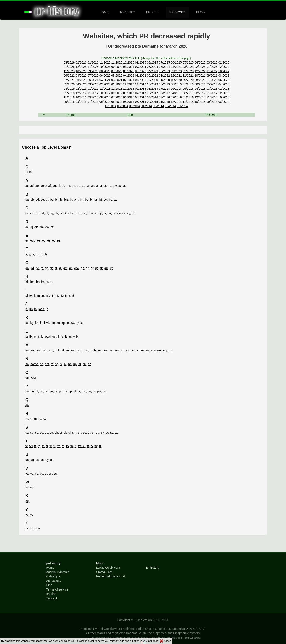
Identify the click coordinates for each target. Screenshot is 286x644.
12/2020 (152, 80)
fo (42, 254)
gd (32, 268)
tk (51, 446)
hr (43, 282)
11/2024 (93, 67)
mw (153, 350)
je (27, 309)
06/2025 (176, 62)
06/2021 (81, 80)
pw (99, 391)
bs (96, 199)
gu (106, 268)
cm (74, 213)
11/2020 (164, 80)
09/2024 (117, 67)
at (105, 186)
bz (115, 199)
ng (57, 364)
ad (32, 186)
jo (35, 309)
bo (87, 199)
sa (27, 433)
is (70, 295)
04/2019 (224, 84)
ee (39, 240)
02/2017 (200, 93)
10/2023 (81, 71)
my (165, 350)
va (27, 474)
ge (37, 268)
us (42, 460)
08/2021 (224, 76)
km (53, 323)
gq (88, 268)
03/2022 (140, 76)
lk (41, 337)
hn (38, 282)
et (53, 240)
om (27, 378)
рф (27, 501)
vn (50, 474)
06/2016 (129, 97)
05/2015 (117, 102)
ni (61, 364)
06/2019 (200, 84)
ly (77, 337)
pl (56, 391)
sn (80, 433)
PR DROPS (177, 12)
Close (165, 641)
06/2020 (224, 80)
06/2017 (152, 93)
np (75, 364)
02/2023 (176, 71)
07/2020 (212, 80)
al (63, 186)
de (27, 227)
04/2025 (200, 62)
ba (27, 199)
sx (107, 433)
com (91, 213)
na (27, 364)
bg (52, 199)
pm (61, 391)
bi (61, 199)
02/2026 (81, 62)
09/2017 (117, 93)
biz (66, 199)
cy (129, 213)
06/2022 (105, 76)
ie (31, 295)
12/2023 (224, 67)
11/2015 (212, 97)
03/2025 (212, 62)
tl (54, 446)
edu (33, 240)
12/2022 (200, 71)
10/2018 (129, 89)
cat (32, 213)
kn (58, 323)
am (68, 186)
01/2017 (212, 93)
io (58, 295)
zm (32, 528)
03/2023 (164, 71)
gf (42, 268)
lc (34, 337)
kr (68, 323)
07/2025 (164, 62)
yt (32, 515)
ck (65, 213)
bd (37, 199)
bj (71, 199)
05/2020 (69, 84)
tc (27, 446)
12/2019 (129, 84)
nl (65, 364)
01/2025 (69, 67)
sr (89, 433)
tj (47, 446)
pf (37, 391)
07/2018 (164, 89)
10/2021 (200, 76)
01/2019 (93, 89)
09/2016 (93, 97)
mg (51, 350)
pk (52, 391)
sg (51, 433)
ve (37, 474)
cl (69, 213)
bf (47, 199)
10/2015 (224, 97)
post (73, 391)
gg (47, 268)
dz (52, 227)
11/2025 (117, 62)
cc (38, 213)
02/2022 (152, 76)
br (91, 199)
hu (52, 282)
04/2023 (152, 71)
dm (42, 227)
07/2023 (117, 71)
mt (123, 350)
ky (77, 323)
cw (119, 213)
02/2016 (176, 97)
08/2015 (81, 102)
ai (59, 186)
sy (112, 433)
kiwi (47, 323)
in (43, 295)
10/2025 (129, 62)
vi (46, 474)
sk (65, 433)
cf (47, 213)
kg (32, 323)
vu (55, 474)
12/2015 (200, 97)
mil (57, 350)
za (27, 528)
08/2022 (81, 76)
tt (88, 446)
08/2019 (176, 84)
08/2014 (224, 102)
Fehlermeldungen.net (111, 576)
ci (61, 213)
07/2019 (188, 84)
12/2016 (224, 93)
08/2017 (129, 93)
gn (71, 268)
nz (89, 364)
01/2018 (69, 93)
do (47, 227)
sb (32, 433)
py (104, 391)
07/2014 (111, 106)
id (27, 295)
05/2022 (117, 76)
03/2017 (188, 93)
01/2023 (188, 71)
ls (62, 337)
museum (138, 350)
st (93, 433)
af (50, 186)
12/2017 (81, 93)
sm (74, 433)
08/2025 (152, 62)
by (110, 199)
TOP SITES (127, 12)
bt (101, 199)
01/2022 (164, 76)
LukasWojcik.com (108, 568)
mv (147, 350)
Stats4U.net (104, 572)
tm (59, 446)
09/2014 (212, 102)
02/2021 (129, 80)
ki (41, 323)
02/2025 (224, 62)
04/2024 (176, 67)
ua (27, 460)
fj (29, 254)
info (48, 295)
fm (38, 254)
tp (72, 446)
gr (92, 268)
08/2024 (129, 67)
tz (100, 446)
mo (86, 350)
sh (56, 433)
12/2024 (81, 67)
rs (35, 419)
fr (46, 254)
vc (32, 474)
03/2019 (69, 89)
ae (37, 186)
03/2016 (164, 97)
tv (92, 446)
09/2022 (69, 76)
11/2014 (188, 102)
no (70, 364)
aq (84, 186)
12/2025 (105, 62)
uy (47, 460)
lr (59, 337)
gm (65, 268)
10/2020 (176, 80)
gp (83, 268)
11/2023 (69, 71)
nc (41, 364)
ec (27, 240)
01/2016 (188, 97)
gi (56, 268)
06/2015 (105, 102)
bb (32, 199)
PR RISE (152, 12)
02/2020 (105, 84)
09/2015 (69, 102)
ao (79, 186)
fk (33, 254)
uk (37, 460)
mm (74, 350)
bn (82, 199)
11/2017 (93, 93)
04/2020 (81, 84)
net (47, 364)
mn (80, 350)
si (61, 433)
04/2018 (200, 89)
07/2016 (117, 97)
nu (84, 364)
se (47, 433)
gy (111, 268)
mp (100, 350)
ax (120, 186)
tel (31, 446)
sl (69, 433)
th (43, 446)
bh (57, 199)
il (34, 295)
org (33, 378)
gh (52, 268)
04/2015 (129, 102)
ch (56, 213)
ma (27, 350)
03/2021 (117, 80)
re (27, 419)
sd (42, 433)
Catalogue (53, 576)
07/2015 (93, 102)
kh (37, 323)
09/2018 (140, 89)
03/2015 (140, 102)
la (27, 337)
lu (70, 337)
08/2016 (105, 97)
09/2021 (212, 76)
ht (47, 282)
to (67, 446)
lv (73, 337)
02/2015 (152, 102)
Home (50, 568)
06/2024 (152, 67)
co (85, 213)
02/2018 (224, 89)
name (34, 364)
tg (39, 446)
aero (43, 186)
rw (44, 419)
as (93, 186)
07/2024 (140, 67)
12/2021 (176, 76)
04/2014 (147, 106)
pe (32, 391)
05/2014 (135, 106)
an (74, 186)
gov (77, 268)
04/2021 (105, 80)
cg (51, 213)
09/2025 (140, 62)
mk (63, 350)
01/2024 (212, 67)
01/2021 (140, 80)
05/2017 (164, 93)
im (38, 295)
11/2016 (69, 97)
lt (66, 337)
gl (60, 268)
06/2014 (123, 106)
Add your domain (58, 572)
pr (79, 391)
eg (44, 240)
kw (72, 323)
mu (128, 350)
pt (94, 391)
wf (27, 487)
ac (27, 186)
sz (116, 433)
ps (90, 391)
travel (82, 446)
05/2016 (140, 97)
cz (133, 213)
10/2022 (224, 71)
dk (36, 227)
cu (109, 213)
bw (105, 199)
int (54, 295)
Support (52, 598)
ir (66, 295)
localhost (50, 337)
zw (38, 528)
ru (40, 419)
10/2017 (105, 93)
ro (31, 419)
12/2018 (105, 89)
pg (41, 391)
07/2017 (140, 93)
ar (88, 186)
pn (67, 391)
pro (84, 391)
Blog (49, 585)
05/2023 (140, 71)
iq (62, 295)
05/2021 (93, 80)
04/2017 (176, 93)
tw (96, 446)
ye (27, 515)
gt (101, 268)
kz (82, 323)
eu (58, 240)
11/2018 (117, 89)
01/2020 (117, 84)
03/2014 (158, 106)
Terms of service (57, 589)
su (98, 433)
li (38, 337)
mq (106, 350)
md (39, 350)
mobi (93, 350)
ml (68, 350)
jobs (41, 309)
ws (32, 487)
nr (80, 364)
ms (117, 350)
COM (29, 172)
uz (52, 460)
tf (35, 446)
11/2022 (212, 71)
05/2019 (212, 84)
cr (105, 213)
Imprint (51, 594)
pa (27, 391)
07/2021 (69, 80)
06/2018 (176, 89)
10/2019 (152, 84)
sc (37, 433)
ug (32, 460)
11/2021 (188, 76)
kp (63, 323)
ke (27, 323)
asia (99, 186)
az (125, 186)
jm (31, 309)
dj (32, 227)
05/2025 (188, 62)
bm (76, 199)
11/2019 (140, 84)
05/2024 (164, 67)
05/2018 (188, 89)
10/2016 (81, 97)
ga (27, 268)
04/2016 (152, 97)
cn (80, 213)
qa (27, 405)
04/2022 (129, 76)
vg (42, 474)
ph (47, 391)
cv (114, 213)
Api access (54, 581)
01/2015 (164, 102)
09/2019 (164, 84)
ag (54, 186)
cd (42, 213)
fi (26, 254)
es (49, 240)
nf (52, 364)
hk (27, 282)
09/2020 (188, 80)
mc (33, 350)
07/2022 (93, 76)
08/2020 (200, 80)
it (73, 295)
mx (159, 350)
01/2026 (93, 62)
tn (63, 446)
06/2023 (129, 71)
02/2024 (200, 67)
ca (27, 213)
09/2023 (93, 71)
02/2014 (170, 106)
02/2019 (81, 89)
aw (115, 186)
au (110, 186)
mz (171, 350)
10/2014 (200, 102)
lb (31, 337)
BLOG (201, 12)
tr (76, 446)
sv (102, 433)
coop (99, 213)
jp (47, 309)
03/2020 (93, 84)
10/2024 (105, 67)
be (42, 199)
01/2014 (182, 106)
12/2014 (176, 102)
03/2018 (212, 89)
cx (124, 213)
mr (112, 350)
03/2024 (188, 67)
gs (97, 268)
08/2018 (152, 89)
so (85, 433)
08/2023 (105, 71)
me (45, 350)
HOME (104, 12)
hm (32, 282)
